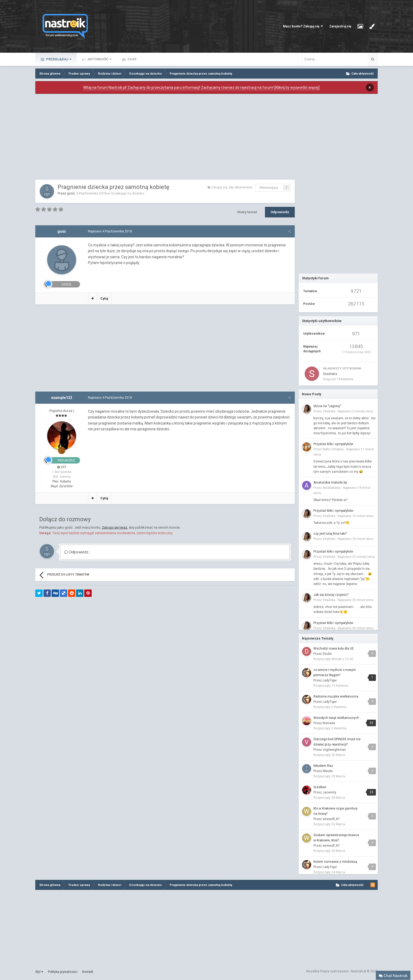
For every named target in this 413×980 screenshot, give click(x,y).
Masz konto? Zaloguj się (303, 26)
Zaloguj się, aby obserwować (232, 187)
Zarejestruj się (340, 26)
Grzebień (320, 787)
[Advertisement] (165, 138)
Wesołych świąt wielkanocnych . (337, 718)
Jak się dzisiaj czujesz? (331, 595)
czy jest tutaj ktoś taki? (330, 534)
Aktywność (99, 59)
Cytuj (104, 299)
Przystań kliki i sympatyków (333, 444)
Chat (132, 59)
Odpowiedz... (78, 552)
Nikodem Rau (323, 766)
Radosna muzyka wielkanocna (336, 696)
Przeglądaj (58, 59)
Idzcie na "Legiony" (327, 406)
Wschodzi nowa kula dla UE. (334, 649)
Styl (39, 972)
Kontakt (88, 972)
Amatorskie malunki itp (330, 482)
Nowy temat (247, 212)
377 (62, 467)
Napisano (110, 231)
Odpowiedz (280, 212)
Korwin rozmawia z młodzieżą (335, 862)
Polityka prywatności (63, 972)
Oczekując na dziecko (127, 193)
